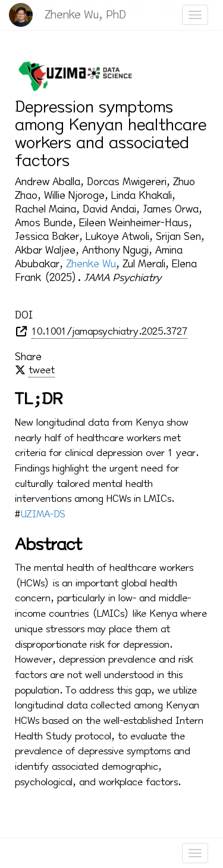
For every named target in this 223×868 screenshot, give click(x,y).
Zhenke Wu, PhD (85, 15)
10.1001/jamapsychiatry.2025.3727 (109, 331)
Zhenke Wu (91, 264)
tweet (42, 370)
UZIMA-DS (43, 514)
